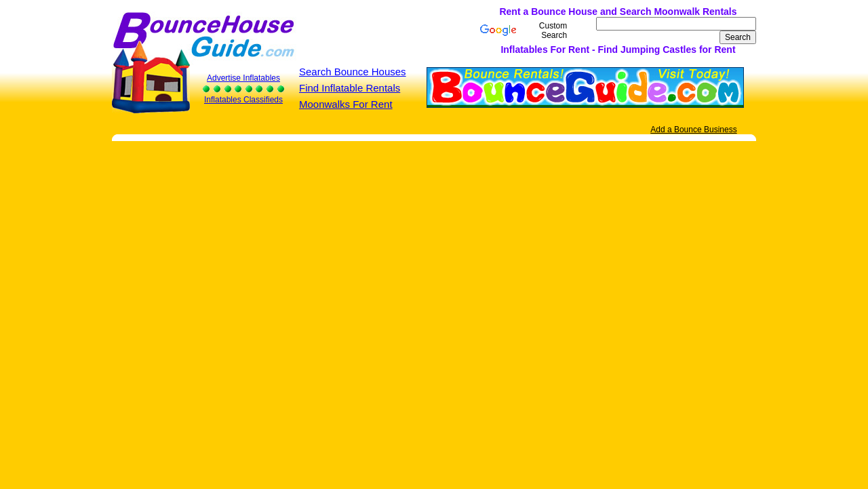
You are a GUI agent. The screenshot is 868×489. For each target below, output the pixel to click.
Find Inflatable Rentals (350, 88)
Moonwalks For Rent (346, 104)
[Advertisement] (338, 31)
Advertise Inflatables (243, 78)
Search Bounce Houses (353, 72)
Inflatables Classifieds (243, 100)
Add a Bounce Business (693, 130)
